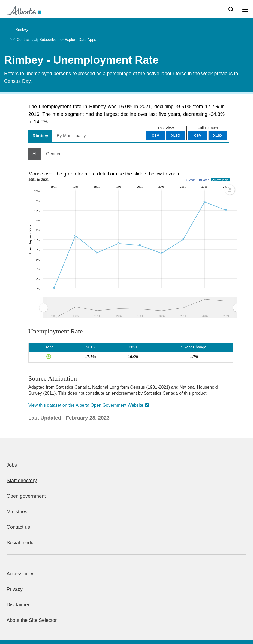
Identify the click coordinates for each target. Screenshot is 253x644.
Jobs (12, 465)
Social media (21, 543)
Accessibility (20, 574)
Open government (26, 496)
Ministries (17, 512)
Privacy (15, 589)
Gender (53, 154)
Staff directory (22, 481)
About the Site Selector (32, 620)
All (35, 154)
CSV (198, 136)
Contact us (18, 527)
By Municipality (71, 136)
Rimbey (22, 29)
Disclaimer (18, 605)
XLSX (218, 136)
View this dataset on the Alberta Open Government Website (86, 405)
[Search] (231, 9)
